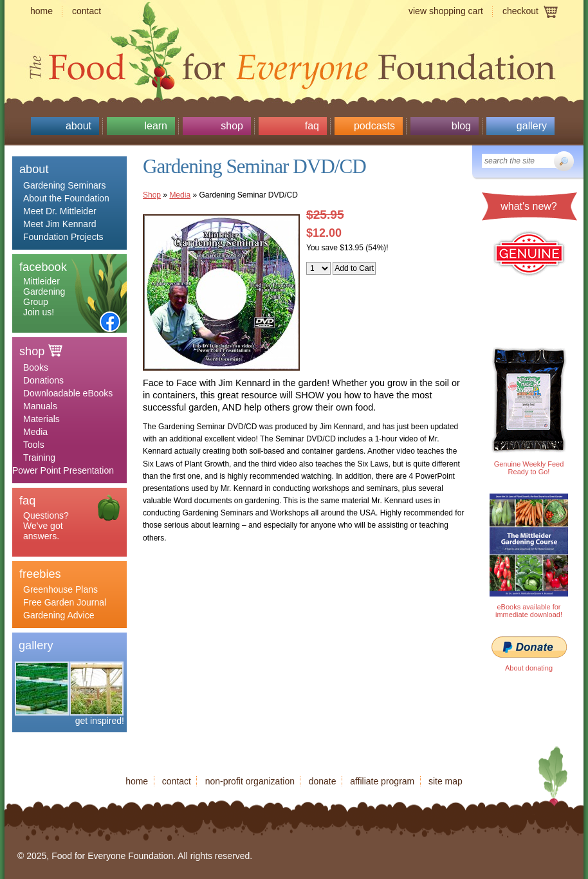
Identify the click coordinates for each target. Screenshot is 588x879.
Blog (461, 126)
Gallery (532, 126)
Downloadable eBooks (68, 393)
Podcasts (374, 126)
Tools (34, 445)
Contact (87, 11)
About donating (529, 668)
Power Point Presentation (63, 470)
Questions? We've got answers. (46, 526)
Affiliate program (382, 781)
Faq (312, 126)
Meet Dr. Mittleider (60, 211)
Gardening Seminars (64, 185)
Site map (446, 781)
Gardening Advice (59, 615)
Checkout (520, 11)
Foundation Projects (63, 237)
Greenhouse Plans (60, 589)
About (78, 126)
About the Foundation (66, 198)
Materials (41, 419)
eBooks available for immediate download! (529, 611)
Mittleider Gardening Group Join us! (44, 297)
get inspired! (100, 721)
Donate (323, 781)
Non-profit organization (250, 781)
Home (41, 11)
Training (39, 458)
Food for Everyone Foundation (294, 64)
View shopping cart (446, 11)
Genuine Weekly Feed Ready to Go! (529, 468)
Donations (43, 380)
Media (35, 432)
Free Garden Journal (65, 602)
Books (36, 367)
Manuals (40, 406)
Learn (156, 126)
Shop (232, 126)
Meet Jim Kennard (60, 224)
